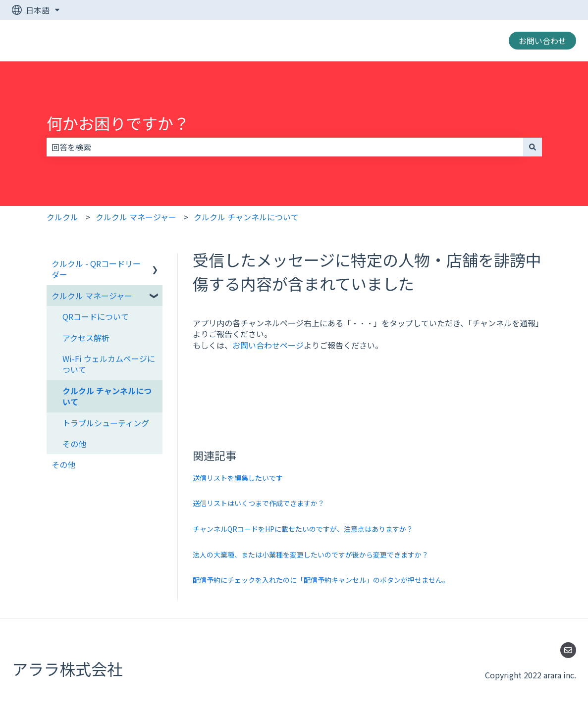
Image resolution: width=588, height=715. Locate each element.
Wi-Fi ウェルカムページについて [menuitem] (109, 364)
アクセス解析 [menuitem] (86, 338)
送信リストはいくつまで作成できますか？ (259, 503)
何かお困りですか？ (118, 123)
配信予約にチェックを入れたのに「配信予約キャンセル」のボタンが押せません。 (321, 580)
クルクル (62, 217)
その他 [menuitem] (74, 444)
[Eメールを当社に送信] (568, 650)
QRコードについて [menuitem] (96, 316)
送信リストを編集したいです (238, 478)
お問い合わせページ (268, 345)
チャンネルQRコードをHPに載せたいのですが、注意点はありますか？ (303, 529)
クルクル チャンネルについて (246, 217)
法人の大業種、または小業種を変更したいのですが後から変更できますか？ (311, 555)
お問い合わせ (542, 41)
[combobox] (285, 147)
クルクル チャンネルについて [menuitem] (107, 396)
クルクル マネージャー (136, 217)
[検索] (533, 147)
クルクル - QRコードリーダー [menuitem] (96, 269)
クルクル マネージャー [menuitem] (92, 296)
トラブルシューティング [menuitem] (106, 423)
